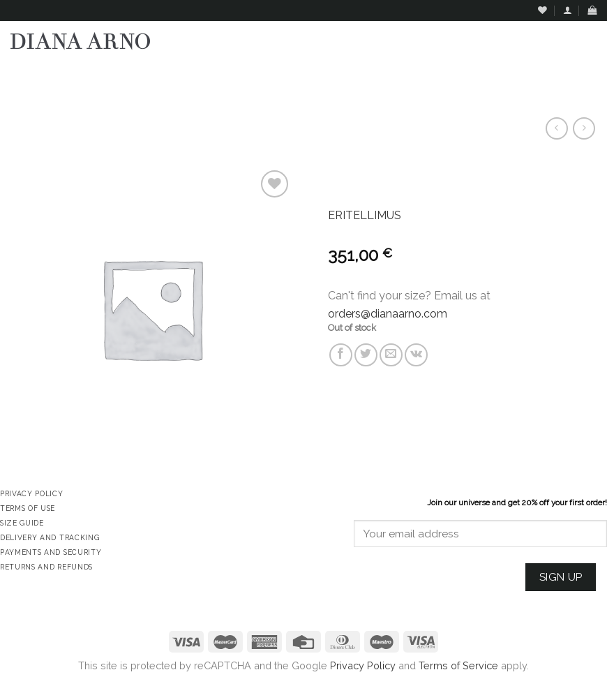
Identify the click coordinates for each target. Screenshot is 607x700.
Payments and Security (51, 552)
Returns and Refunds (46, 567)
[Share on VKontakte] (416, 355)
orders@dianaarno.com (388, 314)
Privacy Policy (363, 665)
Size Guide (22, 523)
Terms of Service (458, 665)
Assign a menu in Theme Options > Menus (455, 74)
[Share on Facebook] (341, 355)
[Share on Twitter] (366, 355)
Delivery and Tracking (50, 537)
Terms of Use (28, 508)
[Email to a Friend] (391, 355)
